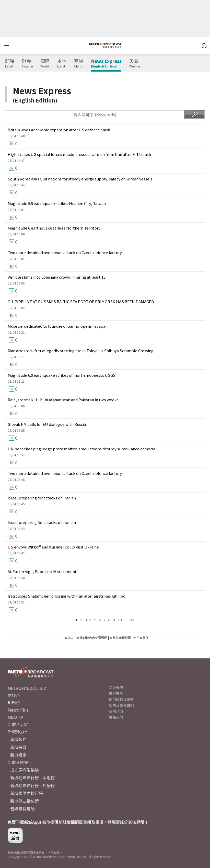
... (126, 620)
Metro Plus (18, 710)
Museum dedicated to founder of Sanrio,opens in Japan (58, 326)
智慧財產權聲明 (120, 638)
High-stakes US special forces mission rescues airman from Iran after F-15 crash (79, 154)
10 (120, 620)
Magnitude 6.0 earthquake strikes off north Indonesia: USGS (62, 375)
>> (132, 620)
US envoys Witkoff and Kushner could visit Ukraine (53, 547)
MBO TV (15, 717)
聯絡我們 (116, 717)
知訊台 (14, 702)
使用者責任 (141, 638)
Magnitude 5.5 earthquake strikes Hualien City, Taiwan (57, 203)
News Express (106, 63)
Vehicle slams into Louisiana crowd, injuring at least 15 (57, 277)
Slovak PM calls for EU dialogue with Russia (47, 424)
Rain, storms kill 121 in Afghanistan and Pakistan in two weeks (63, 400)
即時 (10, 63)
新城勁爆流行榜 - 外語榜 (32, 785)
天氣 (135, 63)
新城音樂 (18, 747)
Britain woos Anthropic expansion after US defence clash (59, 130)
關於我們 (116, 688)
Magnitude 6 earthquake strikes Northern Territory (54, 228)
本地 (62, 63)
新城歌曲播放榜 (25, 801)
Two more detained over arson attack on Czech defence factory (65, 252)
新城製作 (18, 739)
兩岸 (79, 63)
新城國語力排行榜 (27, 793)
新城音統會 (18, 762)
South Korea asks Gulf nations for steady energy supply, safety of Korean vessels (80, 179)
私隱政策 (116, 711)
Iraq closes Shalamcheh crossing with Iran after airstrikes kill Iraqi (67, 596)
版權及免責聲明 (121, 705)
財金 (27, 63)
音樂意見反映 (22, 809)
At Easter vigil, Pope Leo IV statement (42, 571)
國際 (45, 63)
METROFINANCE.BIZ (27, 688)
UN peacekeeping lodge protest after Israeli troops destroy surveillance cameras (82, 449)
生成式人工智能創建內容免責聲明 (84, 638)
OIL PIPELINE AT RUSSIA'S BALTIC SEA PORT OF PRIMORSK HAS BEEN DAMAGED (81, 301)
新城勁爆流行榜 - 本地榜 (32, 778)
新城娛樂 (18, 755)
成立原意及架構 (25, 770)
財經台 (14, 695)
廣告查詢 (116, 693)
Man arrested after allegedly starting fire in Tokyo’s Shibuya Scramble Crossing (81, 351)
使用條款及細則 (121, 699)
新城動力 (16, 732)
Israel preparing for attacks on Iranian (42, 498)
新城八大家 (18, 724)
